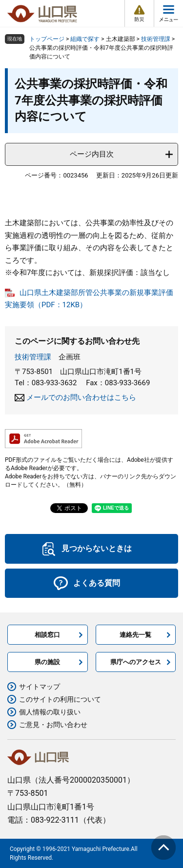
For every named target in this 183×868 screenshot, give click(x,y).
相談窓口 (47, 635)
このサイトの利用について (60, 699)
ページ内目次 (92, 154)
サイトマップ (40, 687)
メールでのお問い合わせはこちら (81, 397)
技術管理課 (156, 39)
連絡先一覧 (135, 635)
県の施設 (47, 662)
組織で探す (85, 39)
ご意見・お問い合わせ (53, 725)
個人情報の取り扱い (50, 712)
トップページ (47, 39)
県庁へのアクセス (136, 662)
